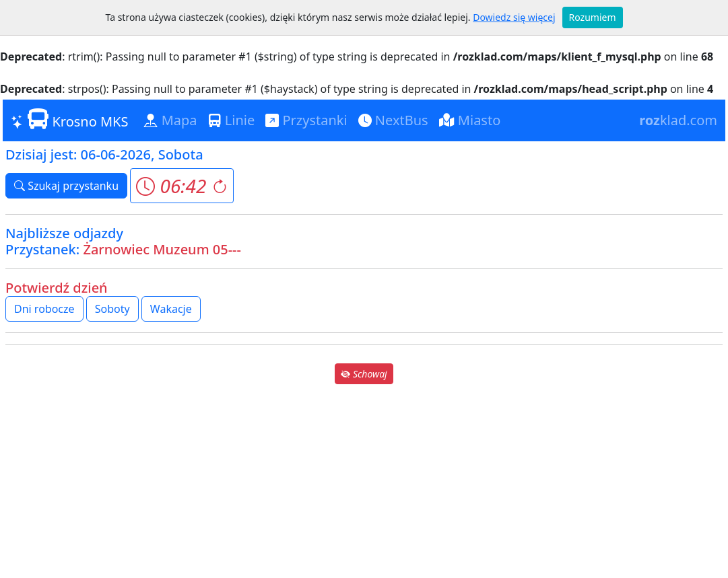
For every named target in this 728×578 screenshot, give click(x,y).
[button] (181, 186)
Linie (232, 120)
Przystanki (306, 120)
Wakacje (171, 309)
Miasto (470, 120)
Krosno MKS (69, 120)
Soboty (112, 309)
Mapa (170, 120)
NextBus (393, 120)
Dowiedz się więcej (514, 17)
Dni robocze (44, 309)
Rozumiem (593, 17)
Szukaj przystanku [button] (66, 186)
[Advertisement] (364, 481)
